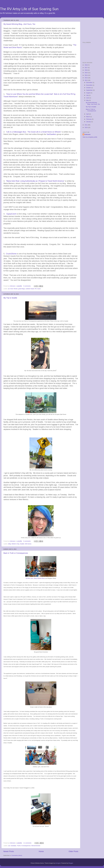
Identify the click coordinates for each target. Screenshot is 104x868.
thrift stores (28, 544)
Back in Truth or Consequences (16, 553)
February (89, 119)
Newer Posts (9, 851)
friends (16, 289)
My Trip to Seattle (10, 298)
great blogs (22, 289)
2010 (86, 127)
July (88, 95)
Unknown (88, 134)
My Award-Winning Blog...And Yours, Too (19, 24)
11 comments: (28, 843)
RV (36, 289)
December (89, 83)
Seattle (22, 544)
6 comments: (27, 286)
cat (9, 846)
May (88, 100)
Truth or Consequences (24, 846)
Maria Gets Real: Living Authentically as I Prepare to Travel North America (35, 181)
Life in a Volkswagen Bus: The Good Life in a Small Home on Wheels (34, 132)
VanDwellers (51, 134)
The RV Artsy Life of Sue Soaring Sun (29, 9)
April (88, 114)
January (89, 122)
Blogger (71, 863)
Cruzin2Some (11, 254)
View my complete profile (90, 137)
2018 (86, 65)
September (90, 90)
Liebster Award (30, 289)
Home (41, 851)
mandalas (13, 846)
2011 (86, 125)
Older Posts (73, 851)
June (88, 98)
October (89, 88)
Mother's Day (16, 544)
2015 (86, 73)
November (89, 85)
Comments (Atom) (17, 855)
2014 (86, 75)
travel (39, 289)
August (88, 93)
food (12, 289)
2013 (86, 78)
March (88, 117)
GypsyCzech (11, 214)
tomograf (58, 863)
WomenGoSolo (36, 846)
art (9, 289)
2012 (86, 80)
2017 (86, 68)
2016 (86, 70)
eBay (10, 544)
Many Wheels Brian (39, 578)
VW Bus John (29, 578)
